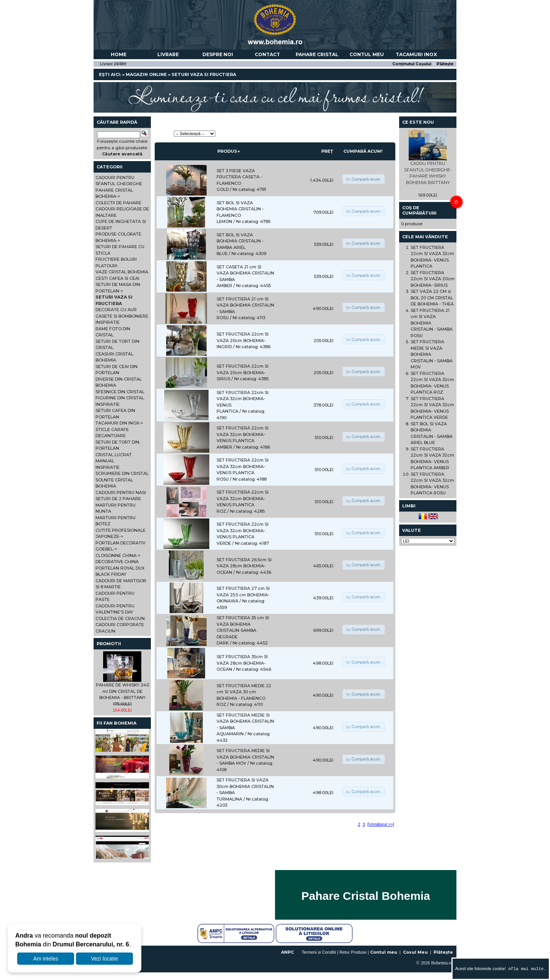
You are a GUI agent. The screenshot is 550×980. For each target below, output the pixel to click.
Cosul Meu (415, 952)
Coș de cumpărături (419, 210)
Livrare (168, 54)
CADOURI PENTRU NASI (121, 492)
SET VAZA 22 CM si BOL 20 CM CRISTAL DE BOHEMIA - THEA (432, 298)
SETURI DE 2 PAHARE (118, 499)
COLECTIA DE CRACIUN (120, 618)
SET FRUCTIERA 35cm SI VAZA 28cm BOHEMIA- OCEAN (242, 663)
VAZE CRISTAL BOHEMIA (122, 272)
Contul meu (367, 54)
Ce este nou (418, 122)
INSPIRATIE (108, 322)
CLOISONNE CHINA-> (118, 555)
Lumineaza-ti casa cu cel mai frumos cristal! (275, 95)
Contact (267, 54)
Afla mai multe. (526, 969)
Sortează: (164, 134)
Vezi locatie (104, 959)
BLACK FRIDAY (111, 574)
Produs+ (229, 151)
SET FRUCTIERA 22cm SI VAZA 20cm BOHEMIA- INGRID (243, 340)
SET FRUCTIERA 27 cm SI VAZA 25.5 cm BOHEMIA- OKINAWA (243, 595)
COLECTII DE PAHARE (118, 203)
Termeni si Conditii (319, 952)
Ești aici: (110, 74)
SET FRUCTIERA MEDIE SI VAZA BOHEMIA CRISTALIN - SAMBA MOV (245, 757)
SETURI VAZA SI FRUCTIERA (204, 74)
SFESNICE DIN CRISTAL (120, 392)
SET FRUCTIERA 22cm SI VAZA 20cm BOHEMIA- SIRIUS (243, 372)
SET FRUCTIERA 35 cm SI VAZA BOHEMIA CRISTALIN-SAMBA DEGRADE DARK (243, 630)
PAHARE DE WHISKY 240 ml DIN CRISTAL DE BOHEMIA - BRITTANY (122, 691)
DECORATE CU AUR (116, 310)
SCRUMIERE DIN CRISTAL (122, 473)
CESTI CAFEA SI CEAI (117, 278)
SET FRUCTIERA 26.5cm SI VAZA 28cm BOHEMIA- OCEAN (244, 566)
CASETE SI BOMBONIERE (122, 316)
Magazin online (146, 74)
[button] (363, 179)
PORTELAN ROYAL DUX (120, 568)
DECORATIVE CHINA (117, 562)
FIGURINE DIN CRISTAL (120, 398)
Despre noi (218, 54)
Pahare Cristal (317, 54)
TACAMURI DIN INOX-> (119, 423)
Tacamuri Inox (416, 54)
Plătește (445, 64)
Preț (327, 151)
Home (119, 54)
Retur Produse (353, 952)
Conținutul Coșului (412, 64)
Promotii (109, 644)
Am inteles (46, 959)
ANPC (287, 952)
